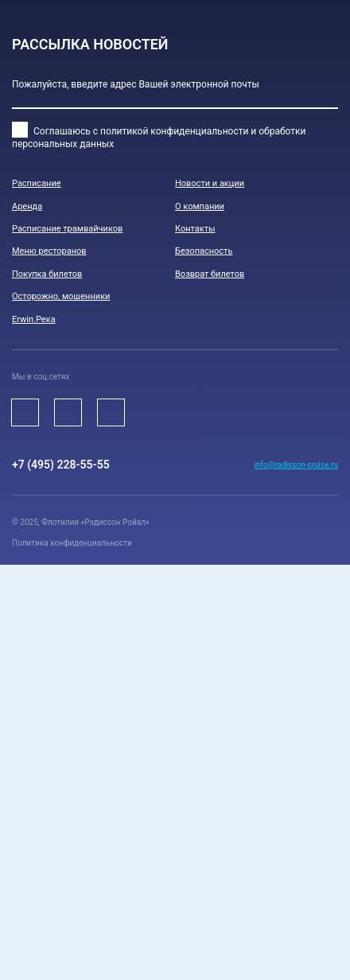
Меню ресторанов (49, 251)
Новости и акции (210, 183)
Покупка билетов (47, 274)
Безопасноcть (204, 251)
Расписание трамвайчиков (67, 229)
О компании (200, 206)
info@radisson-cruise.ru (296, 465)
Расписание (37, 183)
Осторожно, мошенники (61, 296)
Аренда (27, 206)
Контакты (195, 229)
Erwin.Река (34, 319)
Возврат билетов (210, 274)
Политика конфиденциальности (72, 543)
